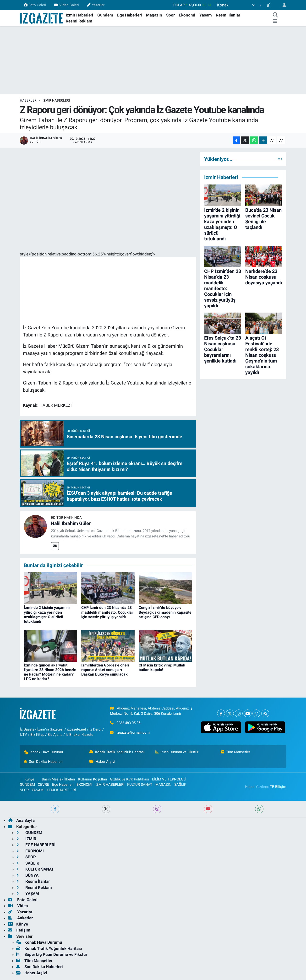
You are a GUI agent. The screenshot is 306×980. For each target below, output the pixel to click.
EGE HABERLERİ (36, 845)
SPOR (24, 790)
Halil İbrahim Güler (71, 523)
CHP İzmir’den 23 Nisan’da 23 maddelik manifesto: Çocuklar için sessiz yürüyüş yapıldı (107, 612)
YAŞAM (38, 790)
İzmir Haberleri (79, 15)
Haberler (28, 100)
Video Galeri (67, 5)
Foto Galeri (35, 5)
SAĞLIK (180, 785)
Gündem (105, 15)
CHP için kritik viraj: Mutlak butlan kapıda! (162, 667)
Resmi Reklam (79, 21)
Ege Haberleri (130, 15)
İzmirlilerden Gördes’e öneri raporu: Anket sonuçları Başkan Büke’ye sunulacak (105, 670)
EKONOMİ (84, 785)
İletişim (19, 930)
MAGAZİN (163, 785)
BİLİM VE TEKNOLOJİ (169, 779)
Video (18, 906)
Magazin (154, 15)
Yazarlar (96, 5)
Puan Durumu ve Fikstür (177, 752)
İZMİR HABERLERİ (56, 100)
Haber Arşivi (102, 762)
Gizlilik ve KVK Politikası (129, 779)
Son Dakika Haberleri (43, 762)
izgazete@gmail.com (133, 732)
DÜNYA (27, 875)
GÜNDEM (27, 785)
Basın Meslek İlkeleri (58, 779)
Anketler (20, 918)
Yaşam (206, 15)
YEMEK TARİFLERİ (61, 790)
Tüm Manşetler (235, 752)
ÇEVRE (43, 785)
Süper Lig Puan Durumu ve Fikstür (52, 954)
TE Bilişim (278, 787)
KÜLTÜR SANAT (140, 785)
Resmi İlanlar (228, 15)
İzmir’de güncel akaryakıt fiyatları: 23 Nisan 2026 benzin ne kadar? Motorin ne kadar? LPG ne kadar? (50, 672)
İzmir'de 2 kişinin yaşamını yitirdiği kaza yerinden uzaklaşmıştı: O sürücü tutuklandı (47, 615)
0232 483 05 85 (128, 723)
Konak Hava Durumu (44, 752)
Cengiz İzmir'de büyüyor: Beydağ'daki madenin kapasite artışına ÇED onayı (165, 612)
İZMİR (26, 839)
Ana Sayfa (21, 820)
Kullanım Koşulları (93, 779)
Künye (27, 779)
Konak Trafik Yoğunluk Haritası (117, 752)
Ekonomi (187, 15)
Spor (170, 15)
